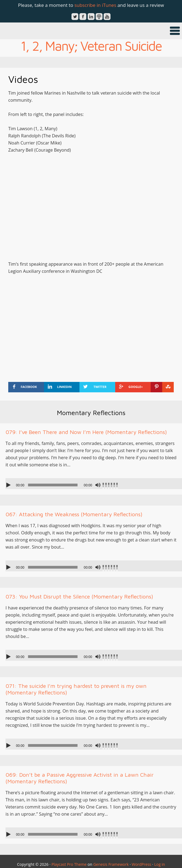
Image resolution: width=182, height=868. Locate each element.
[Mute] (98, 485)
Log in (160, 864)
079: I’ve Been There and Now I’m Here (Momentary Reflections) (86, 432)
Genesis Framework (111, 864)
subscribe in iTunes (95, 5)
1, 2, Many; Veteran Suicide (91, 46)
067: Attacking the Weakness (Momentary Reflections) (74, 514)
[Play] (9, 485)
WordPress (141, 864)
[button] (91, 31)
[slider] (53, 485)
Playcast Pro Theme (69, 864)
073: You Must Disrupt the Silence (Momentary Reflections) (79, 596)
